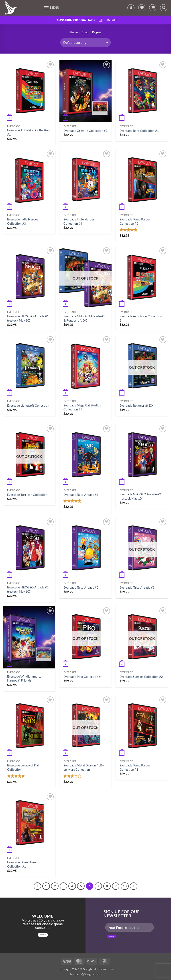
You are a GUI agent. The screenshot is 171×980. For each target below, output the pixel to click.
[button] (51, 8)
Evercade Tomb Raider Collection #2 (135, 221)
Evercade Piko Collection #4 (83, 677)
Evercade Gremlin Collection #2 (85, 131)
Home (74, 32)
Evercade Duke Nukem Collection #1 (23, 864)
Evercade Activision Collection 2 (141, 318)
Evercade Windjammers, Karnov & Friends (24, 678)
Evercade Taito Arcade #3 (137, 587)
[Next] (134, 886)
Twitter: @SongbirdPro (86, 974)
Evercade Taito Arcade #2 (81, 587)
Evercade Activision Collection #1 (28, 132)
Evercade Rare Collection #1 (139, 131)
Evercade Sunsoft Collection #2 (141, 677)
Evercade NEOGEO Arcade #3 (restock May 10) (28, 589)
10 (125, 886)
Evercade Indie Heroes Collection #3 (23, 221)
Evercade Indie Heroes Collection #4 (79, 221)
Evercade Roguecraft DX (136, 405)
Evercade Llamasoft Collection (28, 405)
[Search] (164, 8)
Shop (85, 32)
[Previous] (37, 886)
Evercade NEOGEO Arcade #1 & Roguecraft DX (84, 318)
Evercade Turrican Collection (27, 495)
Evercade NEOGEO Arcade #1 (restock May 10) (28, 318)
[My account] (131, 8)
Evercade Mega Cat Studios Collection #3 (82, 407)
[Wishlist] (142, 8)
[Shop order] (85, 42)
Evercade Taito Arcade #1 (81, 495)
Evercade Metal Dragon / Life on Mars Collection (83, 767)
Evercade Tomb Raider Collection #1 (135, 767)
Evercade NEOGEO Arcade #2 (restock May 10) (140, 496)
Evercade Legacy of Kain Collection (24, 767)
